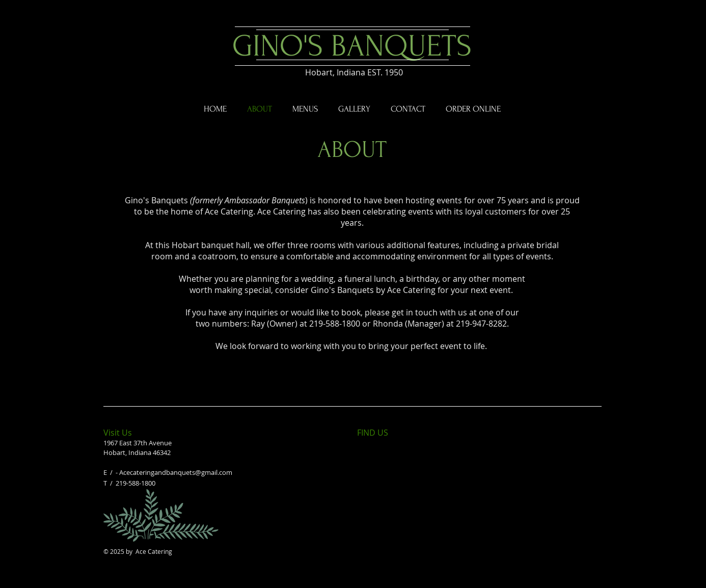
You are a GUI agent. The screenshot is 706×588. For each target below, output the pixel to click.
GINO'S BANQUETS (352, 46)
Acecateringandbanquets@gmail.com (176, 472)
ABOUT (352, 150)
